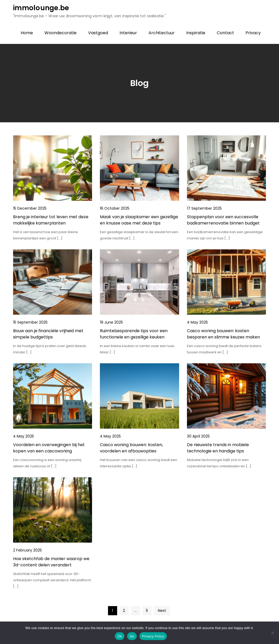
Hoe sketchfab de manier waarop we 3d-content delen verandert (51, 562)
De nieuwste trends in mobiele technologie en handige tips (218, 448)
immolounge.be (41, 8)
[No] (272, 633)
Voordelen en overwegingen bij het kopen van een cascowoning (49, 448)
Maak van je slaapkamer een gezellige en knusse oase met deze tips (139, 220)
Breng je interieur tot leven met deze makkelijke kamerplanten (51, 220)
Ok (120, 636)
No (132, 636)
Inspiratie (196, 33)
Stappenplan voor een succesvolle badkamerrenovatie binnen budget (223, 220)
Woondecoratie (61, 33)
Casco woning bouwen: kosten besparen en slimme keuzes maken (223, 334)
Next (162, 611)
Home (27, 33)
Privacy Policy (153, 636)
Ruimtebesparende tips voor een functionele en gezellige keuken (134, 334)
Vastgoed (98, 33)
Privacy (253, 33)
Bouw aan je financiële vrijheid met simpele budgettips (48, 334)
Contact (225, 33)
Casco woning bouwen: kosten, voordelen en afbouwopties (131, 448)
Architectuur (162, 33)
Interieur (128, 33)
